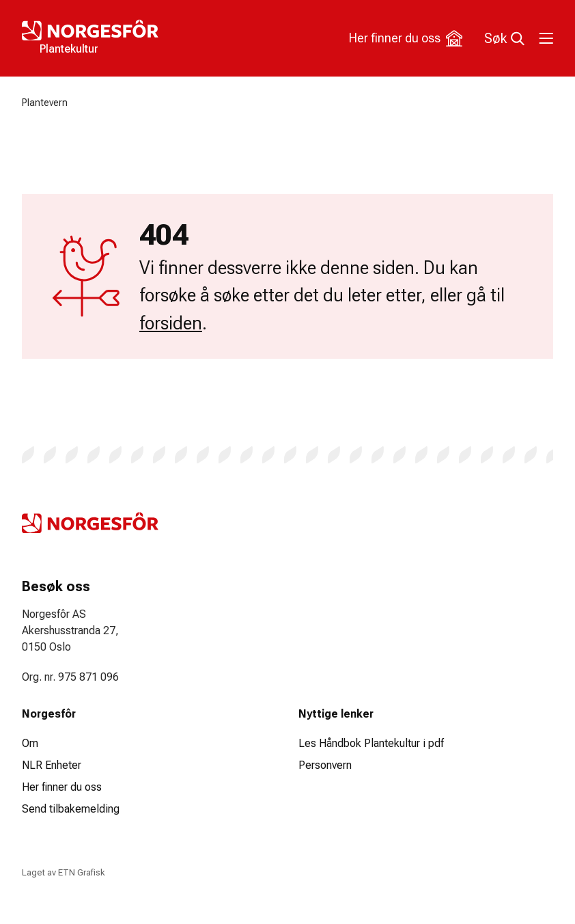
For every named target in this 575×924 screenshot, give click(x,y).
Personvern (325, 765)
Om (30, 743)
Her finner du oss (406, 38)
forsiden (171, 323)
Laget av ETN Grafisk (63, 872)
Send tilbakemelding (71, 809)
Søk (504, 38)
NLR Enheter (52, 765)
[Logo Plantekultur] (155, 38)
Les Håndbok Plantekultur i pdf (371, 743)
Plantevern (45, 103)
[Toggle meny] (545, 38)
